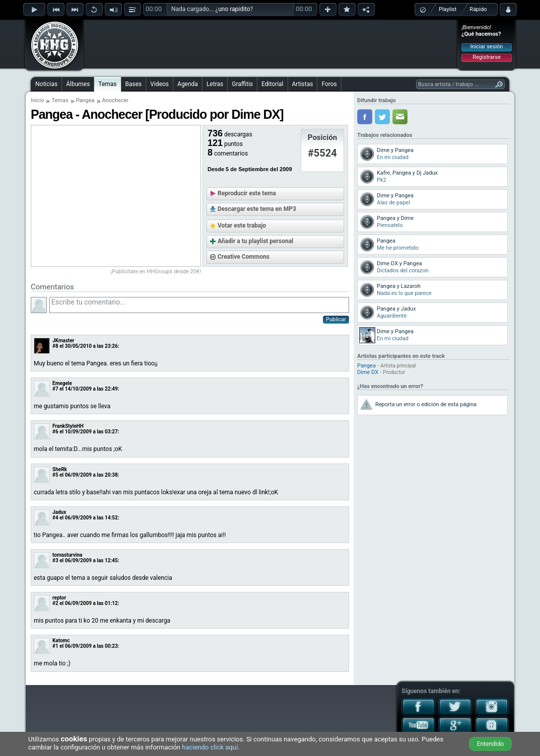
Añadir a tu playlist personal (255, 241)
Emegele (62, 383)
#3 (55, 560)
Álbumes (78, 84)
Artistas (303, 84)
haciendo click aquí (210, 747)
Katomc (61, 640)
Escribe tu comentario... (199, 305)
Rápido (478, 9)
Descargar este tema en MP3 (257, 209)
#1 (55, 646)
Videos (159, 84)
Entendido (491, 744)
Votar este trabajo (242, 225)
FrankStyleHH (68, 426)
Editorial (272, 84)
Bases (134, 84)
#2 (55, 603)
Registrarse (486, 57)
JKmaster (63, 341)
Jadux (59, 512)
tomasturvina (67, 555)
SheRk (60, 469)
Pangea (85, 100)
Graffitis (242, 84)
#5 (55, 475)
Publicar (336, 319)
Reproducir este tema (247, 193)
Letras (215, 84)
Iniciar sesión (487, 47)
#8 (55, 346)
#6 (55, 432)
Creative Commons (244, 257)
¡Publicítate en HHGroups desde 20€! (156, 272)
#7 (55, 389)
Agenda (188, 84)
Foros (329, 84)
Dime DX (368, 372)
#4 (55, 518)
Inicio (37, 100)
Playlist (448, 9)
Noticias (46, 84)
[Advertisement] (271, 44)
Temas (107, 84)
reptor (59, 598)
